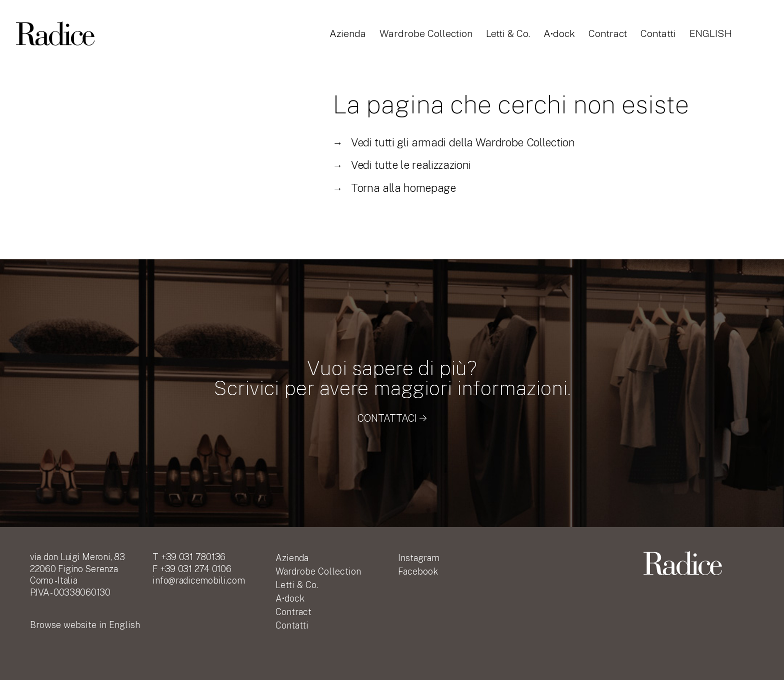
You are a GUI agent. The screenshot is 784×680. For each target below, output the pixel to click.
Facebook (418, 571)
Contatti (663, 34)
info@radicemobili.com (198, 580)
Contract (612, 34)
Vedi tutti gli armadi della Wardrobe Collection (453, 142)
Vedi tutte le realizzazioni (402, 165)
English (716, 34)
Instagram (419, 558)
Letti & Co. (510, 34)
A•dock (562, 34)
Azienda (348, 34)
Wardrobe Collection (428, 34)
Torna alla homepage (394, 188)
